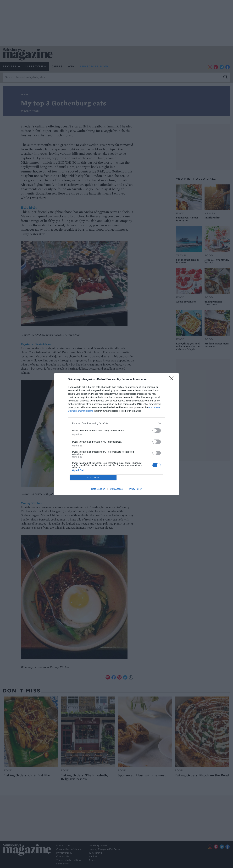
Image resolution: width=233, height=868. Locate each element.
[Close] (172, 379)
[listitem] (116, 423)
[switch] (157, 431)
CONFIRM (93, 477)
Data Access (116, 489)
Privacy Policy (135, 489)
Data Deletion (98, 489)
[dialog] (116, 434)
